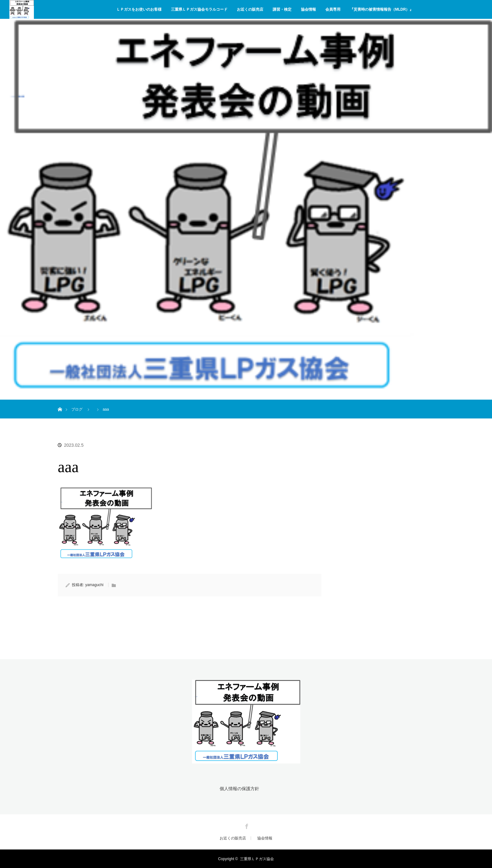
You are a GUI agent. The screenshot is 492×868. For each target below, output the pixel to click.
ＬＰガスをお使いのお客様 (139, 9)
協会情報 (308, 9)
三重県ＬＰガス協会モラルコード (199, 9)
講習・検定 (282, 9)
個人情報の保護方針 (239, 789)
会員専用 (333, 9)
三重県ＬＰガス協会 (257, 859)
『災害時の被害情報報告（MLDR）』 (382, 9)
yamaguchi (94, 585)
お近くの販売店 (250, 9)
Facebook (246, 825)
